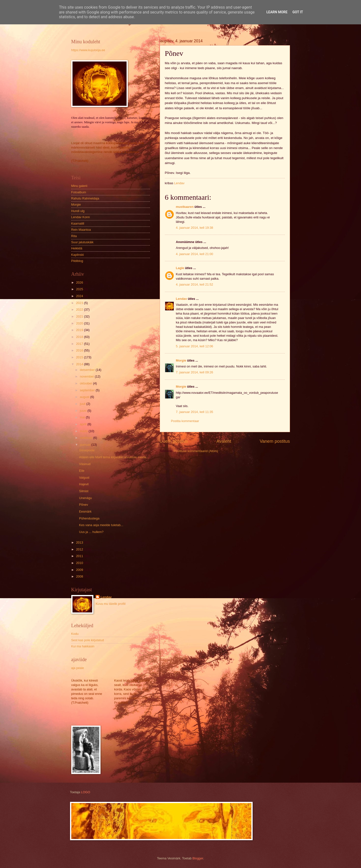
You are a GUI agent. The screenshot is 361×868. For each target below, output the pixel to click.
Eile (82, 471)
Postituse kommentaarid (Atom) (196, 451)
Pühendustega (89, 518)
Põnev (84, 505)
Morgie (181, 360)
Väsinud (85, 464)
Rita (74, 236)
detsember (88, 370)
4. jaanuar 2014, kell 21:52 (195, 284)
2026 (80, 282)
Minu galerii (79, 186)
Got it (298, 12)
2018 (80, 337)
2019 (80, 330)
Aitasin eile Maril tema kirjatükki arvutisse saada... (114, 457)
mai (83, 417)
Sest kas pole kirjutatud (88, 640)
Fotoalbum (79, 192)
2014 (80, 364)
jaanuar (86, 445)
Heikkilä (77, 248)
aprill (84, 424)
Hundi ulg (78, 211)
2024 (80, 296)
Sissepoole (87, 450)
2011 (80, 556)
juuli (83, 404)
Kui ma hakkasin (83, 646)
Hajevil (84, 484)
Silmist (84, 491)
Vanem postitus (275, 441)
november (87, 376)
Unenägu (86, 498)
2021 (80, 316)
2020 (80, 323)
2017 (80, 344)
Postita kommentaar (185, 421)
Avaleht (224, 441)
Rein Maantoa (81, 230)
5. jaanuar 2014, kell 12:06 (195, 346)
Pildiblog (77, 261)
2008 (80, 576)
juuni (84, 411)
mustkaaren (185, 207)
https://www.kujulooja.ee (88, 50)
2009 (80, 570)
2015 (80, 357)
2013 (80, 542)
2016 (80, 350)
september (88, 390)
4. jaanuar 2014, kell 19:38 (195, 228)
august (85, 397)
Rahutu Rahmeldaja (85, 198)
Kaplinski (78, 255)
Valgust (84, 478)
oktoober (87, 383)
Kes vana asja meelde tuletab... (101, 525)
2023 (80, 303)
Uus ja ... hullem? (91, 532)
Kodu (75, 634)
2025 (80, 289)
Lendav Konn (81, 217)
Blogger (198, 858)
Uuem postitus (174, 441)
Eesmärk (85, 511)
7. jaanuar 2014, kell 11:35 (195, 412)
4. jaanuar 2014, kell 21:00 (195, 254)
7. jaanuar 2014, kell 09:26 (195, 372)
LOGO (86, 792)
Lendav (181, 299)
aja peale (78, 668)
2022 (80, 310)
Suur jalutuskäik (82, 242)
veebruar (87, 438)
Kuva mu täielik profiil (111, 604)
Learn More (277, 12)
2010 (80, 563)
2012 (80, 549)
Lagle (180, 268)
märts (84, 431)
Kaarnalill (78, 223)
